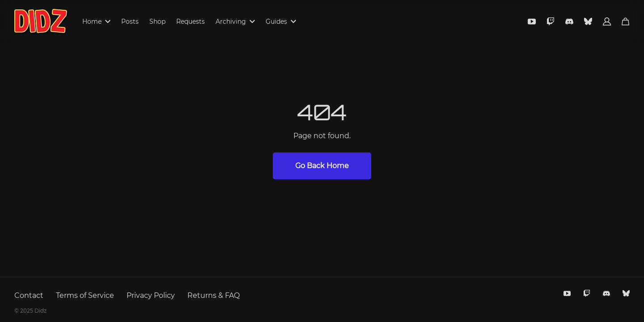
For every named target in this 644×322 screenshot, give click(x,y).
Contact (29, 295)
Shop (157, 21)
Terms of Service (85, 295)
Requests (191, 21)
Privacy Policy (151, 295)
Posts (130, 21)
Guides (281, 21)
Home (96, 21)
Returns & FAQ (214, 295)
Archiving (235, 21)
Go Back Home (322, 166)
